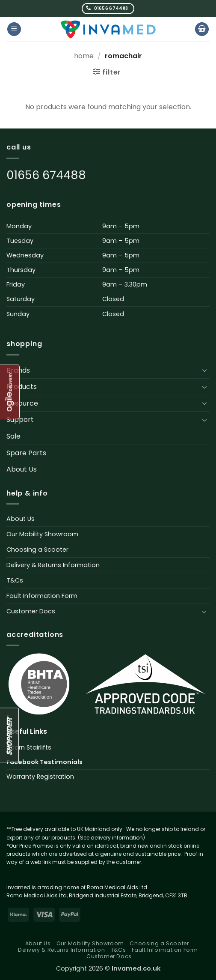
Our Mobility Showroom (42, 534)
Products (22, 387)
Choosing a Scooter (37, 550)
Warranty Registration (40, 777)
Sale (13, 436)
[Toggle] (204, 370)
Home (84, 56)
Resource (22, 403)
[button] (14, 29)
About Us (22, 469)
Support (20, 420)
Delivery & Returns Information (53, 565)
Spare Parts (26, 453)
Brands (18, 370)
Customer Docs (31, 611)
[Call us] (108, 8)
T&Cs (15, 580)
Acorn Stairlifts (29, 747)
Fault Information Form (42, 596)
